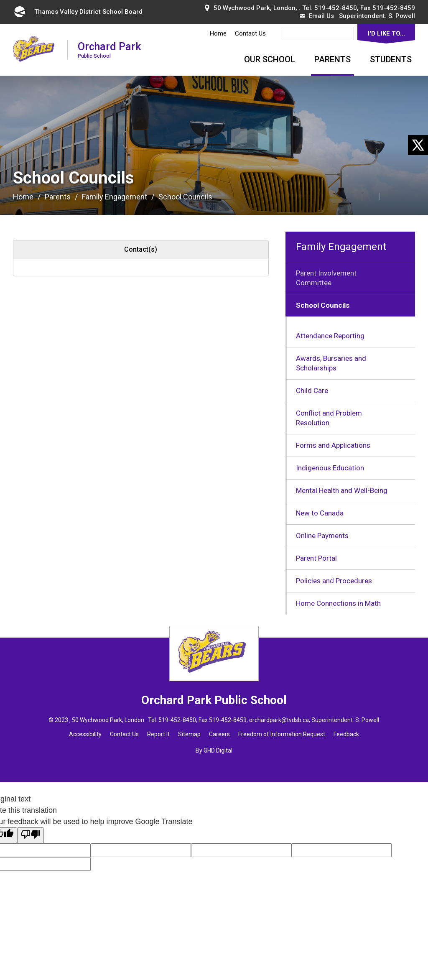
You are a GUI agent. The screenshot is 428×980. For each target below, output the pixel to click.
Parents (332, 59)
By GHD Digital (214, 750)
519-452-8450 (336, 8)
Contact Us (250, 33)
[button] (336, 196)
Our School (270, 59)
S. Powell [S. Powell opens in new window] (402, 16)
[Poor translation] (31, 835)
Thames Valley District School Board (78, 12)
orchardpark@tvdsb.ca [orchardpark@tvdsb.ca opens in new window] (279, 720)
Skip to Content (0, 0)
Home (218, 33)
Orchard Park (109, 50)
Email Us (317, 16)
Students (391, 59)
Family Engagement (115, 197)
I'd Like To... (386, 33)
